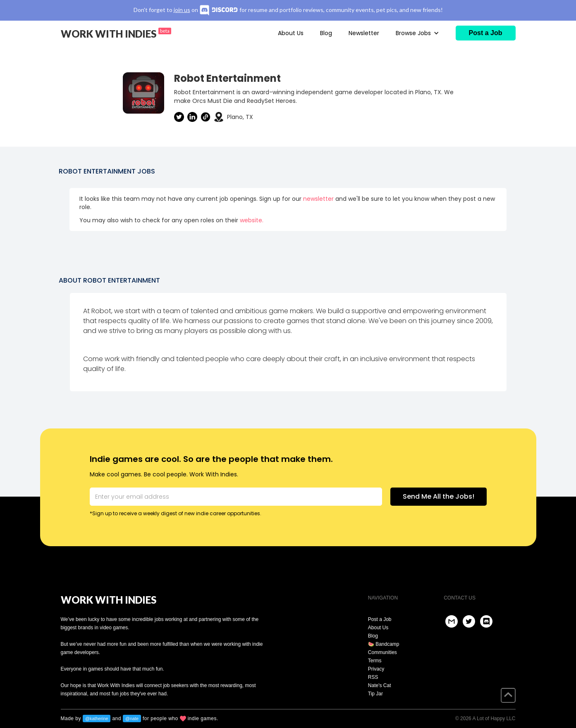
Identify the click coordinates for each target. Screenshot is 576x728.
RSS (373, 677)
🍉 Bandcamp (384, 644)
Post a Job (380, 619)
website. (252, 220)
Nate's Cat (380, 685)
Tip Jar (375, 694)
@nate (132, 718)
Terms (375, 661)
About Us (291, 33)
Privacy (376, 669)
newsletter (318, 199)
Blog (326, 33)
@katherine (97, 718)
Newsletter (364, 33)
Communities (382, 652)
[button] (417, 33)
